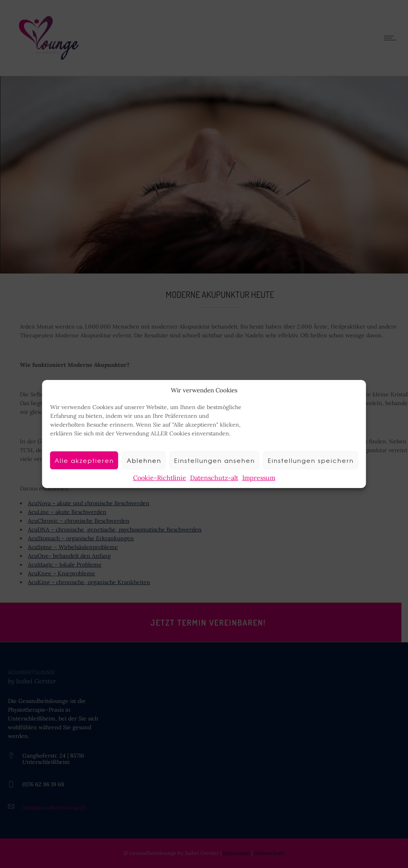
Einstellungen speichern (311, 461)
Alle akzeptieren (84, 461)
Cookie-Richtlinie (160, 478)
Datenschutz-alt (214, 478)
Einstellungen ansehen (215, 461)
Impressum (259, 478)
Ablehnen (144, 461)
